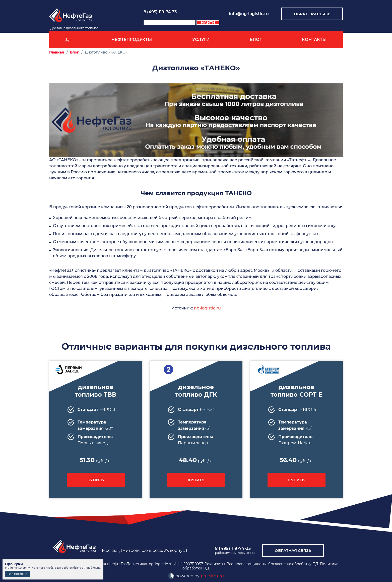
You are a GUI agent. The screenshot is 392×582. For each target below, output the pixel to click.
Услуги (201, 40)
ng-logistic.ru (207, 308)
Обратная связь (312, 14)
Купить (96, 480)
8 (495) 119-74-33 (160, 12)
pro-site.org (212, 576)
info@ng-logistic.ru (249, 14)
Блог (256, 40)
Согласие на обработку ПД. (294, 564)
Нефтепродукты (132, 40)
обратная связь (293, 550)
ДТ (68, 40)
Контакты (314, 40)
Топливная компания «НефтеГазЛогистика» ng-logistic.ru (120, 564)
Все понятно (17, 574)
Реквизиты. (215, 564)
